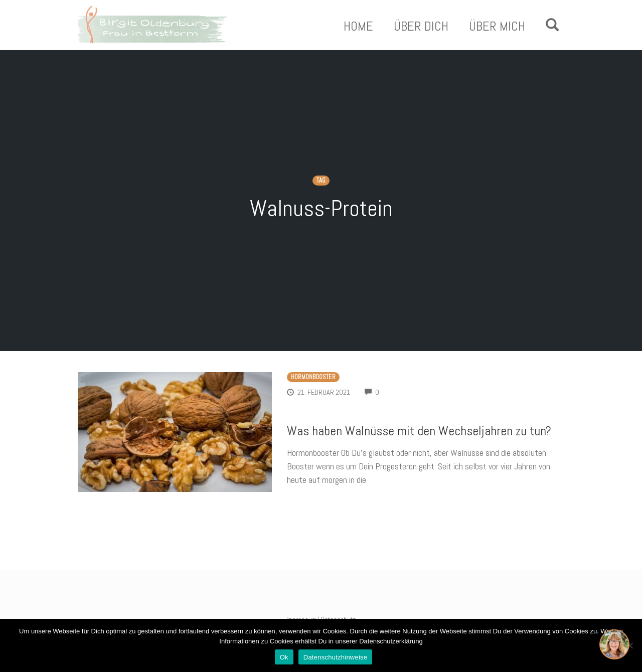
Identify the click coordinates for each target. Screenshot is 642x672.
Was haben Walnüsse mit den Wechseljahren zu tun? (419, 431)
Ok (284, 657)
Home (358, 27)
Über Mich (497, 27)
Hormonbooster (313, 377)
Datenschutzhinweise (336, 657)
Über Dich (421, 27)
